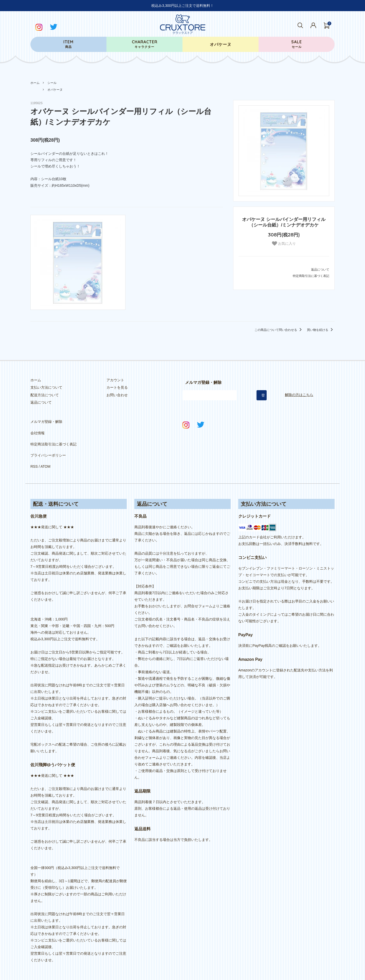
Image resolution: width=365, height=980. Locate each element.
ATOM (45, 450)
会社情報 (38, 427)
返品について (320, 270)
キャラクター (145, 44)
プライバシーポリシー (48, 442)
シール (52, 83)
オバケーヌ (55, 90)
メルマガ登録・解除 (46, 420)
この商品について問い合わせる (279, 330)
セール (297, 44)
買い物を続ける (321, 330)
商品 (68, 44)
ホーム (35, 83)
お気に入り (284, 243)
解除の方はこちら (299, 395)
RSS (34, 450)
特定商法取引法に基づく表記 (53, 435)
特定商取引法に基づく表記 (311, 276)
